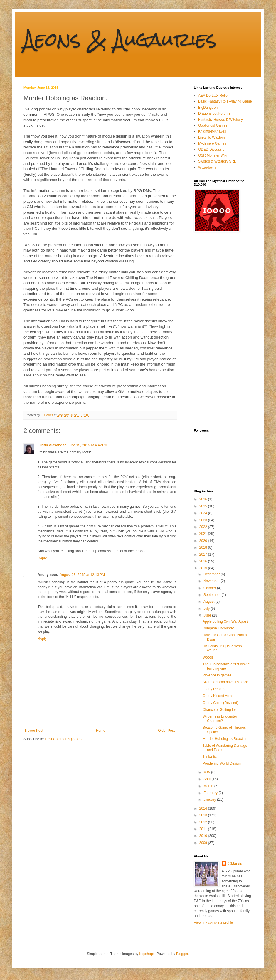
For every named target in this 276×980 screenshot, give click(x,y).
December (212, 574)
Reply (42, 558)
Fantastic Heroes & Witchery (221, 120)
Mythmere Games (212, 143)
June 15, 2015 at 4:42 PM (87, 445)
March (209, 786)
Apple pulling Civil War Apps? (225, 621)
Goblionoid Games (213, 125)
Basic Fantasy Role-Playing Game (225, 101)
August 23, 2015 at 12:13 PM (82, 575)
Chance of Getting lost (220, 710)
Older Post (166, 731)
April (207, 779)
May (207, 772)
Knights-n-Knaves (212, 131)
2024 (204, 513)
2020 (204, 541)
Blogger (182, 954)
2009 (204, 843)
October (210, 588)
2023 (204, 520)
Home (101, 731)
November (212, 581)
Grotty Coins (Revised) (220, 703)
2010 (204, 836)
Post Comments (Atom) (63, 739)
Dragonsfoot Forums (214, 113)
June (208, 615)
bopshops (147, 954)
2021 (204, 534)
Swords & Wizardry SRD (217, 161)
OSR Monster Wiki (213, 155)
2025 (204, 506)
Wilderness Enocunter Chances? (220, 718)
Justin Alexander (52, 445)
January (210, 800)
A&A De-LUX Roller (213, 96)
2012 (204, 822)
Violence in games (217, 675)
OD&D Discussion (212, 150)
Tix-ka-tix (210, 757)
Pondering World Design (222, 763)
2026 (204, 499)
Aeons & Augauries (120, 39)
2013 (204, 815)
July (207, 609)
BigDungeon (208, 108)
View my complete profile (213, 922)
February (211, 793)
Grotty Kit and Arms (218, 696)
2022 (204, 527)
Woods (208, 657)
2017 (204, 555)
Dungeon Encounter (218, 628)
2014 (204, 808)
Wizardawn (207, 167)
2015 (204, 568)
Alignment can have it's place (225, 682)
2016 (204, 561)
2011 (204, 829)
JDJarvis (235, 864)
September (213, 595)
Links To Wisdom (211, 138)
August (209, 602)
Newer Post (34, 731)
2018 (204, 547)
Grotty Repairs (214, 689)
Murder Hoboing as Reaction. (225, 739)
